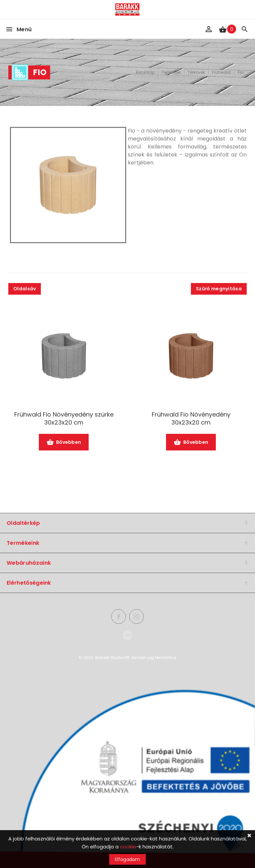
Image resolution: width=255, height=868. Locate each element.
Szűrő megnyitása (219, 289)
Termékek (171, 72)
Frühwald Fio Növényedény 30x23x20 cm (191, 419)
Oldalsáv (25, 289)
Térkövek (196, 72)
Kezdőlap (145, 72)
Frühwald (221, 72)
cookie (128, 847)
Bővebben (64, 443)
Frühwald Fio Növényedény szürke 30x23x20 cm (64, 419)
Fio (241, 72)
